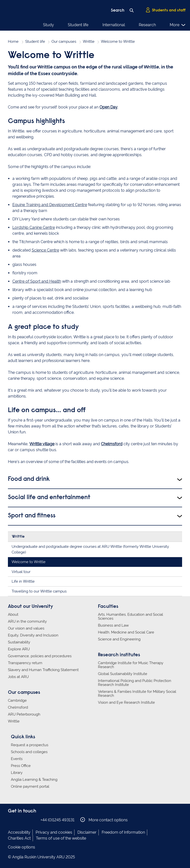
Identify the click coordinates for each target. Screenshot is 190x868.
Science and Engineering (119, 639)
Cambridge (17, 700)
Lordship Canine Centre (34, 227)
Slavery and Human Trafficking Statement (43, 670)
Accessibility (19, 832)
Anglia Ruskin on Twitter (26, 820)
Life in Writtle (23, 581)
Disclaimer (87, 832)
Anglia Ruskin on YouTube (33, 820)
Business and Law (113, 625)
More (178, 25)
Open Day (108, 107)
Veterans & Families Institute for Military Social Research (137, 694)
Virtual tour (21, 572)
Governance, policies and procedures (40, 656)
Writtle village (42, 444)
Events (17, 759)
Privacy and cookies (54, 832)
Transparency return (25, 663)
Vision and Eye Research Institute (126, 702)
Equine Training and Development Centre (50, 205)
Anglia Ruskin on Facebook (11, 820)
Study (48, 25)
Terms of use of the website (61, 838)
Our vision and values (26, 628)
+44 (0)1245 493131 (58, 820)
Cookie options (22, 847)
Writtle (89, 42)
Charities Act (19, 838)
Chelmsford (112, 444)
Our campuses (64, 42)
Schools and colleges (29, 752)
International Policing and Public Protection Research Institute (135, 683)
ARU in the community (27, 621)
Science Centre (45, 250)
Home (13, 42)
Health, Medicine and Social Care (126, 632)
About (13, 614)
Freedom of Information (123, 832)
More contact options (104, 820)
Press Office (21, 766)
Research (147, 25)
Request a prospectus (30, 745)
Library (17, 773)
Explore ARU (19, 649)
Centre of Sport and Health (37, 281)
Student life (78, 25)
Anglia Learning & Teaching (34, 780)
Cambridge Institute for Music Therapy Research (131, 665)
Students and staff (166, 10)
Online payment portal (30, 786)
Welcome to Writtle (29, 562)
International (114, 25)
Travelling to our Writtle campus (39, 591)
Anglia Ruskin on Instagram (19, 820)
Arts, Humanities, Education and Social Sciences (131, 616)
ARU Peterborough (24, 714)
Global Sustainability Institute (123, 674)
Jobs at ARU (18, 677)
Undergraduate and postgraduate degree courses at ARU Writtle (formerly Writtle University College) (90, 549)
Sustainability (19, 642)
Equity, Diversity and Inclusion (33, 635)
